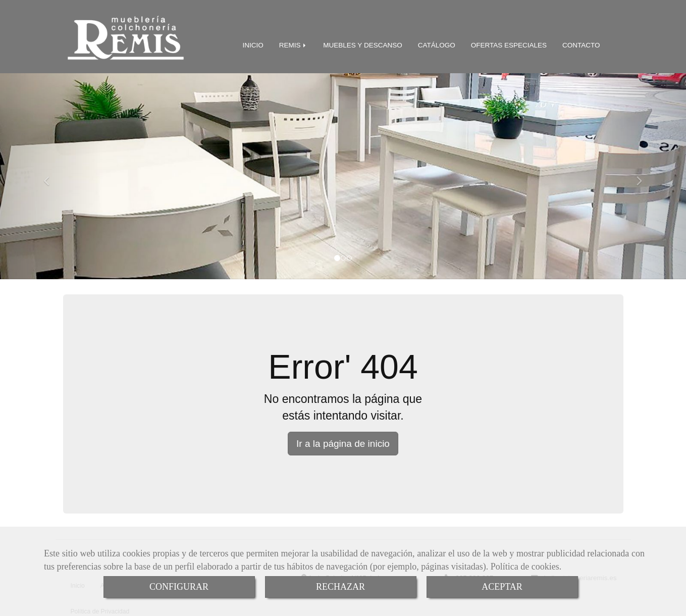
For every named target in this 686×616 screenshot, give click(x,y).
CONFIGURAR (179, 587)
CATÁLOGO (437, 43)
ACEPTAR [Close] (502, 587)
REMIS (294, 43)
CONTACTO (581, 43)
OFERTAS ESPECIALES (509, 43)
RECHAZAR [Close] (340, 587)
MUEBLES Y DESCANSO (362, 43)
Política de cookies (525, 567)
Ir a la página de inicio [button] (343, 441)
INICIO (253, 43)
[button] (51, 174)
